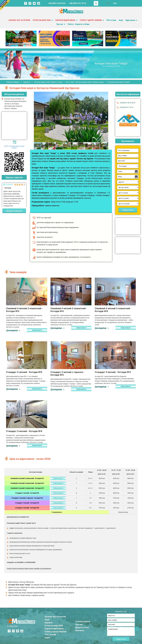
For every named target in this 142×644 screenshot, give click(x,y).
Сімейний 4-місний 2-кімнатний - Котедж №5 (27, 488)
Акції (121, 20)
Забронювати (37, 330)
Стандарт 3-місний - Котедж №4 (27, 507)
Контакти (80, 629)
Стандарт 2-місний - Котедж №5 (27, 493)
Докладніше (12, 330)
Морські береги (13, 82)
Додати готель (82, 626)
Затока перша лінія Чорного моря (48, 82)
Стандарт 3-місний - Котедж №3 (27, 503)
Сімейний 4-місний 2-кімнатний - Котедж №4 (27, 483)
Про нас (60, 24)
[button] (106, 117)
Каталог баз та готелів (19, 20)
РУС (115, 3)
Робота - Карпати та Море (79, 24)
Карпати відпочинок (65, 20)
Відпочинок (130, 20)
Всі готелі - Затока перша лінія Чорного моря (85, 82)
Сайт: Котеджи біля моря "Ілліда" (14, 147)
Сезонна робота (83, 621)
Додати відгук (14, 211)
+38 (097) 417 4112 (78, 3)
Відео (48, 637)
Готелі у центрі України (91, 20)
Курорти (27, 82)
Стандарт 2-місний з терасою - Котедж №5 (27, 498)
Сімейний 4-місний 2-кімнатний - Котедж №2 (27, 478)
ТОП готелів (111, 20)
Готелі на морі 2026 (42, 20)
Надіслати (128, 210)
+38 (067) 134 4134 (57, 3)
